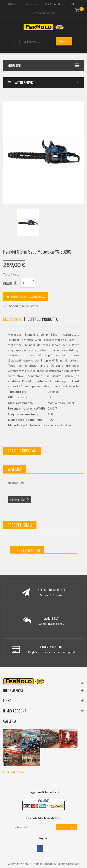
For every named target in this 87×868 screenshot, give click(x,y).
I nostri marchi (27, 550)
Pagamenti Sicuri (52, 647)
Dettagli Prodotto (43, 319)
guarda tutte (16, 772)
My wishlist (18, 499)
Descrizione (13, 319)
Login (72, 4)
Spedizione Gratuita (51, 590)
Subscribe (67, 827)
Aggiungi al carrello (26, 297)
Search (64, 41)
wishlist (15, 469)
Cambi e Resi (51, 618)
